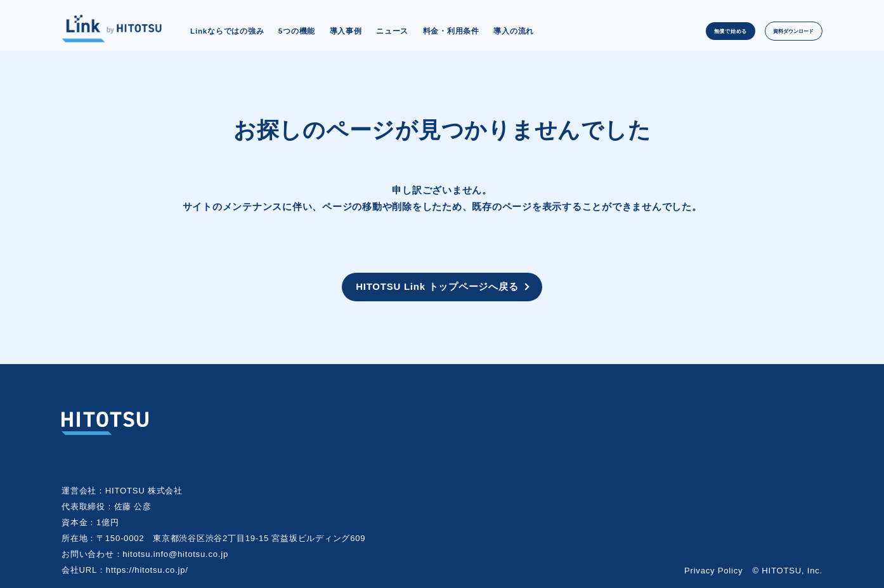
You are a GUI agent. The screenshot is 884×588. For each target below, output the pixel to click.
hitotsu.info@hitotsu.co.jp (175, 552)
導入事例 (346, 31)
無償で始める (693, 31)
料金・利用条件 (451, 31)
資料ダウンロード (780, 31)
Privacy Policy (713, 569)
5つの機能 (297, 31)
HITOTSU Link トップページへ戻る (437, 286)
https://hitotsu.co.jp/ (147, 568)
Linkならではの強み (227, 31)
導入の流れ (514, 31)
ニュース (392, 31)
